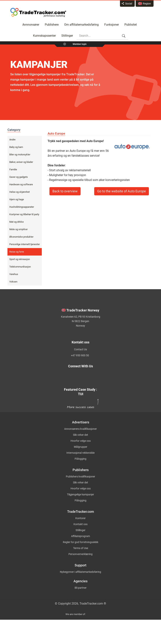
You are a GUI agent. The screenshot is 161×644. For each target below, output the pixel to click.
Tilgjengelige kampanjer (80, 494)
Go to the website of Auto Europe (122, 191)
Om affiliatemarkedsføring (81, 25)
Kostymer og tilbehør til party (24, 214)
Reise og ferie (17, 252)
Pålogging (80, 459)
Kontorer (80, 518)
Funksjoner (112, 25)
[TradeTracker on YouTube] (105, 379)
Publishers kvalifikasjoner (80, 477)
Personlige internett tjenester (25, 244)
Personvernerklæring (80, 554)
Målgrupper (81, 447)
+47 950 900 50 (80, 355)
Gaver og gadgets (19, 177)
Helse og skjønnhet (19, 192)
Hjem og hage (17, 199)
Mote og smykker (18, 229)
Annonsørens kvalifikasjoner (80, 429)
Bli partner (81, 588)
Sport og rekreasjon (20, 259)
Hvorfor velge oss (81, 441)
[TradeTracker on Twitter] (52, 375)
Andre (12, 140)
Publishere (52, 25)
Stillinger (67, 36)
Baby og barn (16, 147)
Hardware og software (21, 184)
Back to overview (65, 191)
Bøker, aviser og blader (21, 162)
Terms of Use (81, 548)
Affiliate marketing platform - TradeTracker (38, 12)
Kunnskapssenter (44, 36)
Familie (13, 169)
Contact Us (80, 349)
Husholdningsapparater (22, 207)
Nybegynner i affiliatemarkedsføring (80, 572)
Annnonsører (31, 25)
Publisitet (131, 25)
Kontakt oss (80, 524)
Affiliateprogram (80, 536)
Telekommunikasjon (20, 267)
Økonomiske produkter (21, 237)
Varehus (14, 274)
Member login (80, 44)
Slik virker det (80, 435)
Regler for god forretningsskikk (81, 542)
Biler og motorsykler (20, 155)
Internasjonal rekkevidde (80, 453)
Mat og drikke (17, 222)
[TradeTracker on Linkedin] (56, 379)
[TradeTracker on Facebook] (102, 375)
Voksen (13, 282)
